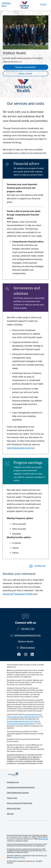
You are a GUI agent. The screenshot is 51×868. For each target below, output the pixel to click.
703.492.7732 (28, 629)
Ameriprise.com (13, 782)
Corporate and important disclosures (21, 787)
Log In (43, 4)
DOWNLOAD (38, 566)
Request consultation (26, 67)
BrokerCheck (43, 839)
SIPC (23, 858)
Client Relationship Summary (21, 448)
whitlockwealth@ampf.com (28, 635)
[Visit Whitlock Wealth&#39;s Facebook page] (19, 655)
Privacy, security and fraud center (20, 803)
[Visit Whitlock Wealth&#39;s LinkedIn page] (32, 655)
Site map (10, 814)
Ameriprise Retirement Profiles (18, 594)
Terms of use (12, 798)
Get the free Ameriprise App (28, 828)
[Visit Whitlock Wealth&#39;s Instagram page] (26, 655)
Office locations (26, 648)
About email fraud (14, 808)
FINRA (16, 858)
